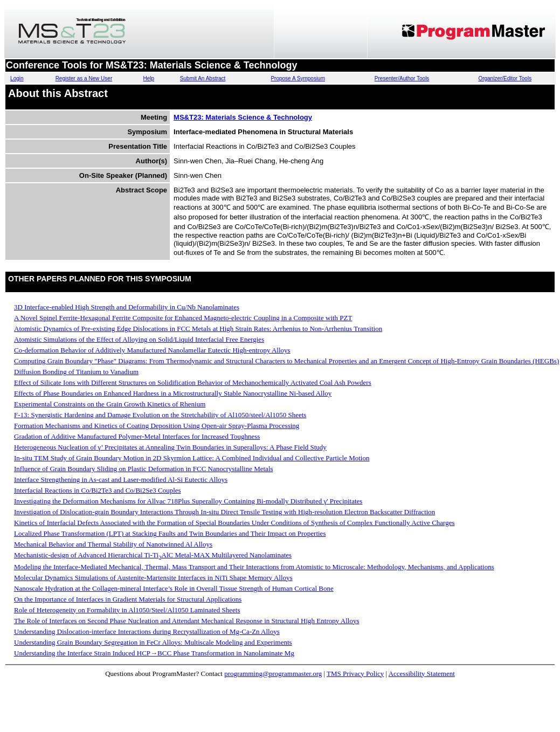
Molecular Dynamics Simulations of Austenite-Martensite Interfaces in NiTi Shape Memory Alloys (153, 578)
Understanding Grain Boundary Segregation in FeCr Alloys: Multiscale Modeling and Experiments (153, 642)
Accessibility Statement (422, 674)
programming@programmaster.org (273, 674)
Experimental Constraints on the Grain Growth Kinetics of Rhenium (110, 404)
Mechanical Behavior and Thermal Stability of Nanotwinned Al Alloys (113, 544)
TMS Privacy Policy (355, 674)
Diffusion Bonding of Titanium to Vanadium (76, 372)
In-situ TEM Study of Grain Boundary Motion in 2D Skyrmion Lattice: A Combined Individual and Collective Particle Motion (192, 458)
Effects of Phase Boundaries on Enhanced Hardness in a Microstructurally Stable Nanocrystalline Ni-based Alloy (173, 393)
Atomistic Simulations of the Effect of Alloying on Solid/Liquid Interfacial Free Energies (139, 339)
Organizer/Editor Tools (505, 78)
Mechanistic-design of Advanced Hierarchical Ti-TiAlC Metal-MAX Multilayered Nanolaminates (153, 555)
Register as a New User (84, 78)
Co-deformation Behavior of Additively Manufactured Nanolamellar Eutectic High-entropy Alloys (152, 350)
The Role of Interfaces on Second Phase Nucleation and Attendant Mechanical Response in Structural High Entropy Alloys (186, 621)
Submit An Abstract (203, 78)
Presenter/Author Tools (402, 78)
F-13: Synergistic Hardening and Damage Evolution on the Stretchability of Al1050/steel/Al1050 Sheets (160, 415)
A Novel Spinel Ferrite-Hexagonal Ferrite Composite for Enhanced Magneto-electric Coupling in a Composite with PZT (183, 318)
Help (149, 78)
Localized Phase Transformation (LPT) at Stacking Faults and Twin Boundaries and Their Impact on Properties (170, 533)
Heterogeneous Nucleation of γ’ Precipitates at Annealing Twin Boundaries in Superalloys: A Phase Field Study (170, 447)
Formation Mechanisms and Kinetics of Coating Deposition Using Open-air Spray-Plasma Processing (157, 426)
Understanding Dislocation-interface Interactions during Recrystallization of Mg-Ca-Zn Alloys (147, 631)
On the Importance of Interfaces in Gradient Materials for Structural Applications (128, 599)
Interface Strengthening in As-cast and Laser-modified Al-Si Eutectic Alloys (121, 479)
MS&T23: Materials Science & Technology (243, 117)
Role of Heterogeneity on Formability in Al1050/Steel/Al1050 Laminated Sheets (127, 610)
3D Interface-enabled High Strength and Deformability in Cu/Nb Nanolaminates (127, 307)
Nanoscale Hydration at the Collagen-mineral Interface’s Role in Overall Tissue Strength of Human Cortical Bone (174, 588)
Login (17, 78)
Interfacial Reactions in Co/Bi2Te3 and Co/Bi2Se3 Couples (98, 490)
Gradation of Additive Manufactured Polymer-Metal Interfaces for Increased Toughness (137, 436)
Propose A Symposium (298, 78)
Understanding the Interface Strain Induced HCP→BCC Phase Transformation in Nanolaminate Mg (154, 653)
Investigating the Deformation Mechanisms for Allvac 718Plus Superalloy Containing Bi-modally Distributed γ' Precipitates (188, 501)
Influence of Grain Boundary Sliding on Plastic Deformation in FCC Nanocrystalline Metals (144, 469)
